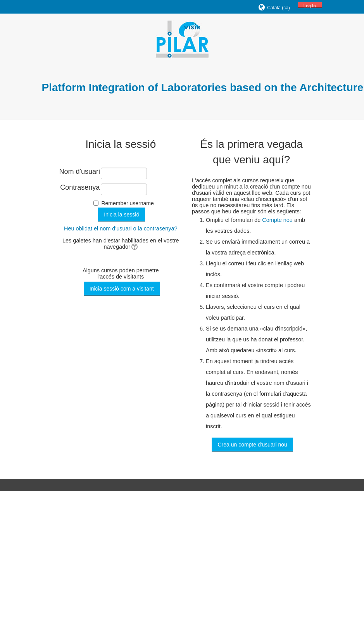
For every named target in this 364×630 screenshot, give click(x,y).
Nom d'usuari (80, 171)
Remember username (127, 203)
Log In (310, 6)
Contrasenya (80, 187)
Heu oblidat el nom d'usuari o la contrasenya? (121, 228)
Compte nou (277, 220)
